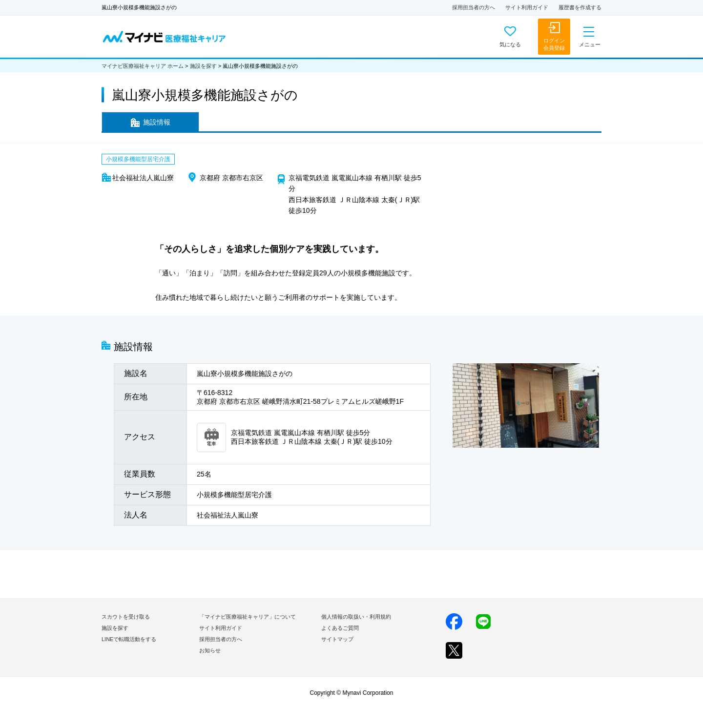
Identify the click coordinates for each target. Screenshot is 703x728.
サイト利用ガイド (527, 7)
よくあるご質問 (340, 628)
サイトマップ (337, 639)
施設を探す (203, 66)
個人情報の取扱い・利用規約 (356, 617)
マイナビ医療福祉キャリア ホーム (143, 66)
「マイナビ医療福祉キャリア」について (248, 617)
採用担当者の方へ (474, 7)
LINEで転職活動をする (129, 639)
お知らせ (210, 650)
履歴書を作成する (580, 7)
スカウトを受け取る (126, 617)
